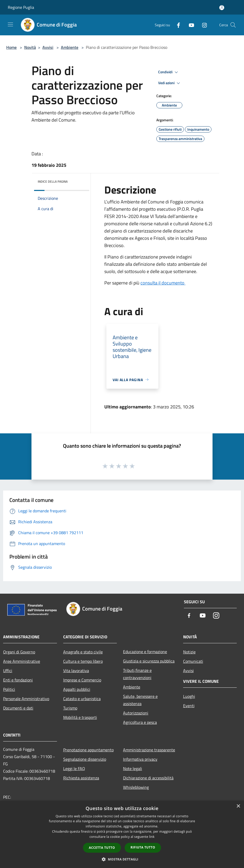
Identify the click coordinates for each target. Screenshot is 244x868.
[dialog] (122, 834)
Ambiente (70, 47)
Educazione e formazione (145, 652)
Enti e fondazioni (18, 680)
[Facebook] (176, 25)
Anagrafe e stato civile (83, 652)
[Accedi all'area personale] (222, 8)
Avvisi (48, 47)
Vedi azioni (170, 83)
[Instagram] (202, 25)
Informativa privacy (140, 759)
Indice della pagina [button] (53, 181)
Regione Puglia (21, 7)
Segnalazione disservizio (85, 759)
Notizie (189, 652)
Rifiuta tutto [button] (143, 847)
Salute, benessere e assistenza (140, 700)
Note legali (133, 768)
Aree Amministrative (22, 661)
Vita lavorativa (76, 671)
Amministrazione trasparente (149, 750)
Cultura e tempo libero (83, 661)
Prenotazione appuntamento (88, 750)
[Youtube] (189, 25)
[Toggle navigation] (10, 24)
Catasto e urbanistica (82, 699)
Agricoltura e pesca (140, 722)
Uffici (8, 671)
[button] (122, 859)
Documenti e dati (18, 708)
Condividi (169, 72)
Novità (30, 47)
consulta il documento (163, 283)
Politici (9, 689)
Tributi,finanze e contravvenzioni (137, 674)
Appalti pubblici (77, 689)
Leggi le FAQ (74, 768)
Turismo (70, 708)
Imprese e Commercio (82, 680)
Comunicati (193, 661)
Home (11, 47)
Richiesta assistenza (81, 778)
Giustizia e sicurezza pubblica (149, 661)
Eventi (189, 706)
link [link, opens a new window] (152, 837)
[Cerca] (233, 25)
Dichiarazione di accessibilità (148, 778)
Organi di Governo (19, 652)
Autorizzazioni (136, 713)
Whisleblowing (136, 787)
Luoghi (189, 696)
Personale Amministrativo (26, 699)
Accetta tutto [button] (102, 848)
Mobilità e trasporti (80, 717)
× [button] (238, 806)
